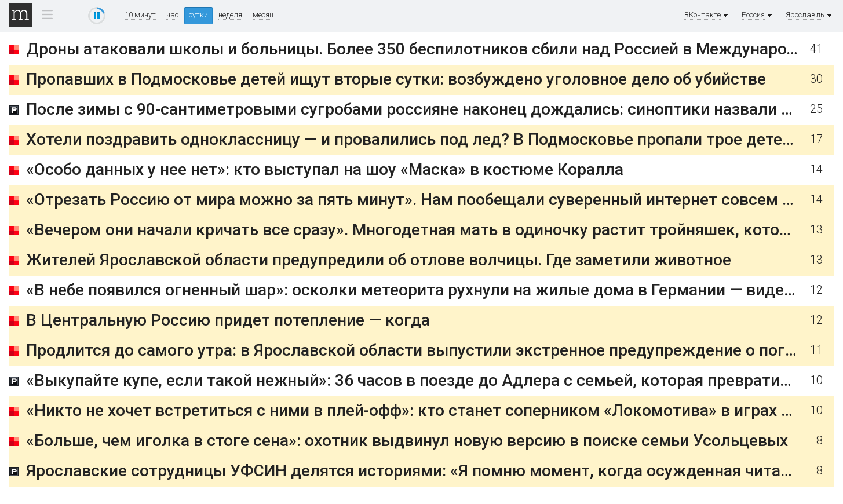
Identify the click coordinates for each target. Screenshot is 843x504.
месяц (263, 15)
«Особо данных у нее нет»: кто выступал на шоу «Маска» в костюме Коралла (325, 169)
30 (816, 79)
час (172, 15)
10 (816, 380)
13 (816, 230)
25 (816, 109)
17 (816, 139)
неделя (230, 15)
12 (816, 290)
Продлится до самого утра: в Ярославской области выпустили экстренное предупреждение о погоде (419, 350)
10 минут (140, 15)
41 (816, 49)
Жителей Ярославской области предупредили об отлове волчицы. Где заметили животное (379, 260)
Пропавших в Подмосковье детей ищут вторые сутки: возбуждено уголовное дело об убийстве (396, 79)
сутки (198, 15)
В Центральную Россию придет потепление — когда (228, 320)
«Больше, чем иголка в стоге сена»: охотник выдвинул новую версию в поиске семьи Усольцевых (407, 441)
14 (816, 169)
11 (816, 350)
